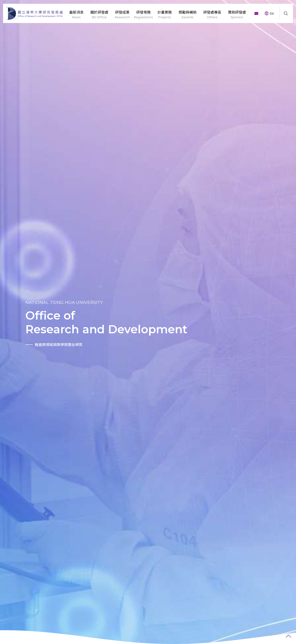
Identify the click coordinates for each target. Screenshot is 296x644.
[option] (49, 322)
